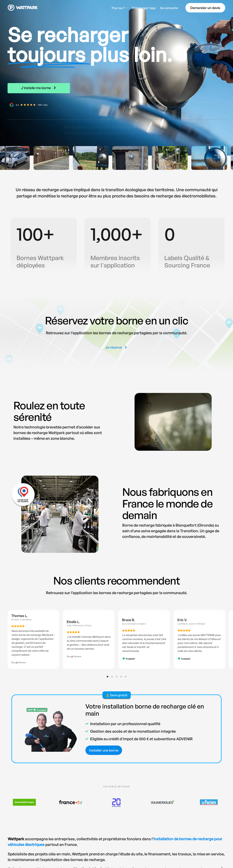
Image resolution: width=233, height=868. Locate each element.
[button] (117, 347)
